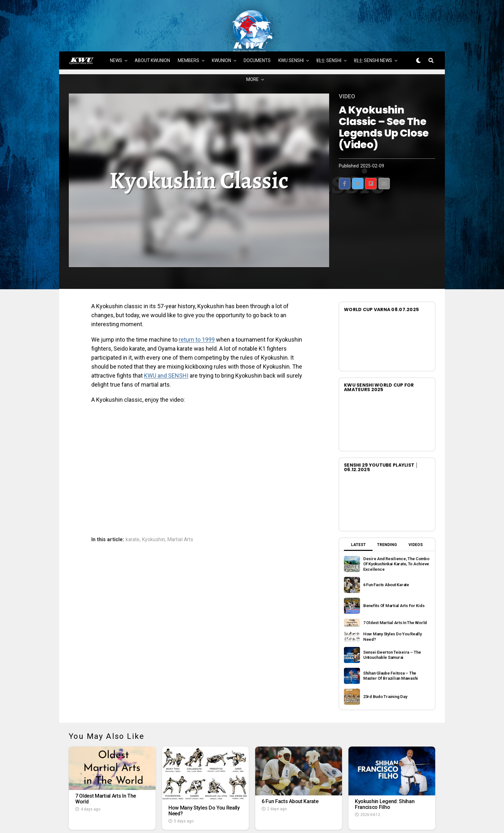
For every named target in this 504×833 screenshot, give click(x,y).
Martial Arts (180, 510)
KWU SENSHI (291, 31)
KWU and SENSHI (166, 346)
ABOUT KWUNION (152, 31)
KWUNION (221, 31)
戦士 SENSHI (329, 31)
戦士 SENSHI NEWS (373, 31)
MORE (252, 50)
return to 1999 (197, 310)
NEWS (116, 31)
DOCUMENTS (257, 31)
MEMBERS (189, 31)
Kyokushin (153, 510)
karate (133, 510)
